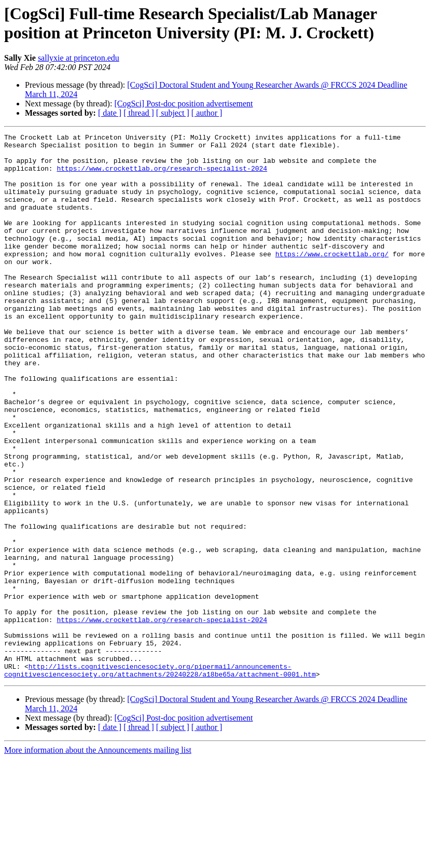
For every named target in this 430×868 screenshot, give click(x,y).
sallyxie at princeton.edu (79, 58)
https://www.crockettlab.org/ (332, 279)
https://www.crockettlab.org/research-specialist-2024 (162, 176)
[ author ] (207, 113)
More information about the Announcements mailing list (98, 859)
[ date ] (110, 113)
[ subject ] (173, 113)
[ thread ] (139, 113)
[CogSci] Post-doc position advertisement (183, 104)
